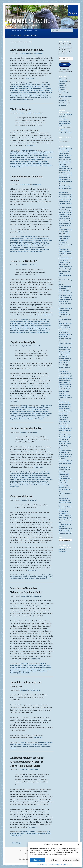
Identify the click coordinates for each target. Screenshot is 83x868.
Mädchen (41, 248)
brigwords (62, 117)
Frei (31, 90)
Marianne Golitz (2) (65, 380)
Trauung (39, 333)
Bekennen (31, 321)
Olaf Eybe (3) (63, 415)
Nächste (38, 250)
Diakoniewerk (25, 88)
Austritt (13, 321)
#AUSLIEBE (14, 152)
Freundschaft (22, 413)
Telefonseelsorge (15, 671)
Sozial (45, 165)
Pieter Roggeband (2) (66, 428)
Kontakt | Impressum (67, 864)
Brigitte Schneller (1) (65, 199)
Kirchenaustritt (15, 329)
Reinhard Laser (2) (65, 435)
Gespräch (48, 325)
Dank (46, 87)
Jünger (46, 577)
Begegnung (14, 665)
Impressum (62, 550)
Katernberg (48, 667)
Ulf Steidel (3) (63, 481)
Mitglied (44, 331)
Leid (31, 483)
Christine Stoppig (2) (65, 210)
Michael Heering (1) (65, 406)
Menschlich (42, 94)
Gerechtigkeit (32, 325)
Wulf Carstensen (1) (65, 533)
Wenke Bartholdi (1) (65, 516)
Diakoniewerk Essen (36, 88)
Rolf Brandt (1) (64, 439)
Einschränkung (15, 477)
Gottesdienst (22, 158)
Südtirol (45, 96)
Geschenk (42, 90)
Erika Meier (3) (63, 234)
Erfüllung (43, 323)
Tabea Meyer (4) (64, 474)
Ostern (48, 483)
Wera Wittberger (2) (65, 518)
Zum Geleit (62, 105)
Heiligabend (30, 667)
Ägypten (28, 85)
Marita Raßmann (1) (65, 385)
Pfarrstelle (31, 419)
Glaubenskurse (32, 415)
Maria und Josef (34, 94)
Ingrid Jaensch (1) (65, 330)
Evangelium (24, 156)
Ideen (40, 327)
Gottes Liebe (45, 479)
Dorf (44, 88)
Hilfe (32, 158)
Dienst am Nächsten (34, 242)
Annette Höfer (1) (64, 171)
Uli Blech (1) (63, 483)
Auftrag (13, 408)
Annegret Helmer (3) (65, 168)
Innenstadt (41, 246)
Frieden (25, 577)
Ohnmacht (13, 746)
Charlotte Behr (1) (65, 201)
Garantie (35, 90)
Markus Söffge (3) (65, 389)
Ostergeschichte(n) (21, 496)
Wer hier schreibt (16, 35)
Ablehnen (53, 860)
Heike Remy (33, 265)
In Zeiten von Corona (66, 96)
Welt (18, 487)
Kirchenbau (25, 94)
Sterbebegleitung (35, 746)
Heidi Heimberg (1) (65, 297)
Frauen (41, 244)
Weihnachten (36, 98)
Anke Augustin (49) (65, 160)
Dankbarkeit (31, 410)
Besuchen (47, 408)
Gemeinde (49, 413)
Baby (33, 85)
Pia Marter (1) (63, 426)
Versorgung (39, 251)
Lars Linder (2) (64, 371)
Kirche (19, 94)
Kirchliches (63, 101)
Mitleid (22, 250)
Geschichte (45, 156)
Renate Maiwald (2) (65, 437)
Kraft (20, 331)
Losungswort (44, 417)
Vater (32, 485)
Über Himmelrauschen (31, 31)
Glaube (19, 744)
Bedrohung (28, 474)
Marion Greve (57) (65, 382)
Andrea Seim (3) (64, 153)
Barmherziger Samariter (36, 152)
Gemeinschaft (37, 156)
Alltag (42, 406)
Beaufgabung (24, 408)
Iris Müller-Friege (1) (65, 334)
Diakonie (18, 88)
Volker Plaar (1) (64, 513)
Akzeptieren (37, 860)
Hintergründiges (32, 237)
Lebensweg (26, 483)
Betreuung (38, 240)
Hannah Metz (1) (64, 289)
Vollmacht (13, 748)
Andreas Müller (38, 53)
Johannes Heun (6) (65, 350)
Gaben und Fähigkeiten (38, 413)
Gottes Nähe (22, 92)
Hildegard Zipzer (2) (65, 323)
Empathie (22, 90)
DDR (20, 242)
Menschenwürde (15, 161)
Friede (12, 325)
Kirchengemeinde (35, 329)
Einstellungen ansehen (71, 860)
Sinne (28, 485)
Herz (35, 92)
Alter (48, 320)
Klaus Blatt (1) (63, 365)
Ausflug (22, 474)
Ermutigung (45, 411)
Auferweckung (15, 474)
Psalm (43, 834)
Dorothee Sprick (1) (65, 223)
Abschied (43, 320)
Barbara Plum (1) (64, 186)
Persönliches (63, 103)
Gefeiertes (32, 150)
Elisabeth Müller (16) (65, 230)
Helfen (28, 158)
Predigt (29, 163)
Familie (27, 90)
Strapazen (24, 98)
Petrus (26, 419)
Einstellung (45, 410)
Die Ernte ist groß (20, 109)
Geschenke (49, 90)
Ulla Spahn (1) (63, 485)
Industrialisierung (32, 246)
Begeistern (38, 85)
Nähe (41, 96)
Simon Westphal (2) (65, 457)
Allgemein (62, 79)
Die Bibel (13, 577)
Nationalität (14, 163)
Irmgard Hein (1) (64, 337)
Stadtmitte (32, 251)
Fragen (48, 323)
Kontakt (20, 483)
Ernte (18, 156)
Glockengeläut (36, 479)
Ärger (17, 321)
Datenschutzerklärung (54, 864)
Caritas (44, 240)
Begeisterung (46, 85)
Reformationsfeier (16, 165)
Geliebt (17, 325)
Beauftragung (32, 408)
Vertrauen (18, 835)
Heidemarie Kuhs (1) (65, 295)
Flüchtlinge (35, 244)
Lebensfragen (33, 331)
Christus (13, 476)
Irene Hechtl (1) (64, 332)
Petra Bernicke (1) (65, 422)
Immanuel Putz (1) (65, 328)
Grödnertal (30, 92)
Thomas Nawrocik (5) (66, 478)
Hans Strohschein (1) (66, 293)
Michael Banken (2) (65, 404)
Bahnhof (35, 238)
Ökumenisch (28, 238)
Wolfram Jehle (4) (64, 531)
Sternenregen (68, 115)
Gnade (39, 415)
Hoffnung (35, 327)
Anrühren (19, 85)
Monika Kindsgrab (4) (66, 411)
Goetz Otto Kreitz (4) (65, 267)
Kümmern (13, 94)
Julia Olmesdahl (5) (65, 358)
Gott (24, 667)
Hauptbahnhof (14, 246)
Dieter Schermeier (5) (66, 219)
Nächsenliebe (14, 333)
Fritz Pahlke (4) (64, 260)
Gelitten (17, 479)
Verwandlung (44, 579)
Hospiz (23, 834)
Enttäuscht (27, 323)
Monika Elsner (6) (64, 409)
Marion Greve (38, 596)
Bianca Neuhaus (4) (65, 197)
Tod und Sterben (46, 746)
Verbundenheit (39, 485)
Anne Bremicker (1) (65, 162)
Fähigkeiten (14, 413)
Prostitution (20, 251)
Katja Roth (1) (63, 363)
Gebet (12, 479)
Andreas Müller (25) (65, 155)
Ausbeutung (14, 238)
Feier (45, 477)
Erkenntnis (31, 477)
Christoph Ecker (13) (65, 212)
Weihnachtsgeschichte (17, 100)
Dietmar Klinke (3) (65, 221)
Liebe (39, 331)
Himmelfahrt (14, 481)
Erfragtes (62, 83)
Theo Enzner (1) (64, 476)
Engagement (44, 154)
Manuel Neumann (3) (65, 376)
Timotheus (33, 333)
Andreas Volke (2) (65, 158)
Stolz (12, 167)
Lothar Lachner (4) (65, 374)
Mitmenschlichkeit (36, 161)
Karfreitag (35, 744)
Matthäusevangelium (37, 159)
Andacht (13, 85)
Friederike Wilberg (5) (66, 258)
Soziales (50, 165)
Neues (21, 419)
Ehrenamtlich (14, 90)
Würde (16, 167)
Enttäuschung (35, 323)
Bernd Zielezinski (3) (65, 195)
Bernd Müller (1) (64, 192)
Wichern (21, 167)
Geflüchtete (19, 667)
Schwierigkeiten (15, 485)
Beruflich (23, 87)
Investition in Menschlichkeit (27, 50)
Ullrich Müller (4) (64, 487)
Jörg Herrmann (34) (65, 347)
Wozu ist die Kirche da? (24, 261)
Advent (48, 83)
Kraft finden (29, 834)
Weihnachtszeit (29, 100)
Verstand (13, 487)
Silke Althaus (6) (64, 452)
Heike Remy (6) (64, 302)
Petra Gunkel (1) (64, 424)
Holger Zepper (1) (64, 326)
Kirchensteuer (45, 329)
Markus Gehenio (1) (65, 387)
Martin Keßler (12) (65, 396)
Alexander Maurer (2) (66, 149)
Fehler (30, 156)
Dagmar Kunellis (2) (65, 214)
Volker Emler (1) (64, 511)
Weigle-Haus (25, 671)
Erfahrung (28, 411)
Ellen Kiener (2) (64, 232)
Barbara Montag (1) (65, 179)
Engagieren (20, 323)
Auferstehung (44, 472)
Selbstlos (23, 485)
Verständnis (46, 333)
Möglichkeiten (14, 419)
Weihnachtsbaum (46, 98)
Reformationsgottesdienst (29, 165)
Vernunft (46, 485)
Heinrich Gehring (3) (65, 308)
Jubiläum (13, 159)
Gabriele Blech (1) (65, 262)
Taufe (28, 333)
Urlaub (30, 98)
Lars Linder (37, 346)
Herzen (39, 92)
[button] (79, 844)
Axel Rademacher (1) (66, 173)
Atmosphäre (48, 406)
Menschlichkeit (15, 96)
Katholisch (13, 483)
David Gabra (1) (64, 216)
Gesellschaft (14, 92)
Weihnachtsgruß (15, 673)
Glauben (13, 327)
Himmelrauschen (16, 31)
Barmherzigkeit (48, 152)
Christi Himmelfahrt (44, 474)
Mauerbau (35, 248)
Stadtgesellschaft (15, 98)
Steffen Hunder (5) (65, 468)
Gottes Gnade (45, 415)
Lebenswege (37, 834)
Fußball (29, 413)
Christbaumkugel (39, 87)
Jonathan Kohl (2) (65, 352)
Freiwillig (47, 244)
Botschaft (35, 474)
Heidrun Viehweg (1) (65, 299)
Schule (37, 419)
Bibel (51, 575)
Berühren (13, 87)
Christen (13, 154)
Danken (13, 88)
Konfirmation (14, 331)
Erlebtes (31, 83)
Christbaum (30, 87)
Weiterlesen (31, 78)
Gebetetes (62, 88)
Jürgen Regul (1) (64, 354)
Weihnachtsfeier (42, 671)
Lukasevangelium (26, 248)
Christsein (46, 321)
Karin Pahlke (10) (64, 361)
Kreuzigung (27, 579)
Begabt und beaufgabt (23, 342)
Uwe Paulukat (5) (64, 500)
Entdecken (22, 411)
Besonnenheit (38, 321)
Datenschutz (63, 552)
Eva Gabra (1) (63, 243)
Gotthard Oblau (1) (65, 269)
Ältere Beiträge (15, 843)
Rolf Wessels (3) (64, 441)
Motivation (45, 161)
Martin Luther (20, 159)
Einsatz (21, 244)
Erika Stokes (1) (64, 238)
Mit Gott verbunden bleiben (26, 428)
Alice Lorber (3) (64, 151)
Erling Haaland (36, 411)
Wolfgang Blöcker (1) (66, 529)
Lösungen (25, 331)
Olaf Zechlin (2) (64, 417)
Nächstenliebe (34, 96)
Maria (33, 579)
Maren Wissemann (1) (66, 378)
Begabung (40, 408)
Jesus (50, 92)
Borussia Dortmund (16, 410)
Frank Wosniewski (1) (66, 251)
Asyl (24, 85)
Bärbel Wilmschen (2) (66, 175)
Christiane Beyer (35, 690)
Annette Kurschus (23, 152)
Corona (25, 410)
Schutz (26, 251)
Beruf (18, 87)
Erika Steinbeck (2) (65, 236)
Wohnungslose (25, 673)
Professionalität (36, 163)
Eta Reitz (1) (63, 241)
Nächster (13, 251)
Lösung (37, 417)
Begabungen (23, 321)
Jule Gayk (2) (63, 356)
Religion (40, 165)
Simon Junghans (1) (65, 454)
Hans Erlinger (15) (65, 291)
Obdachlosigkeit (36, 669)
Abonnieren (65, 65)
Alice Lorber (33, 500)
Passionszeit (26, 746)
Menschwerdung (25, 96)
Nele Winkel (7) (64, 413)
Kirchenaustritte (25, 329)
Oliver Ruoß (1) (64, 419)
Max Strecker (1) (64, 402)
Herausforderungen (26, 327)
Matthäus (28, 159)
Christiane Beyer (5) (65, 208)
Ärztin (17, 408)
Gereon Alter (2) (64, 264)
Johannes (32, 481)
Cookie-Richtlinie (42, 864)
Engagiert (13, 156)
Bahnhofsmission (44, 238)
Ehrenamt (49, 88)
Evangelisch (39, 477)
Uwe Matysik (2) (64, 498)
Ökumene (21, 238)
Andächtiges (25, 83)
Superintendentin (46, 669)
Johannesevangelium (41, 481)
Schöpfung (22, 333)
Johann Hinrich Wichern (46, 158)
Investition (45, 92)
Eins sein (39, 476)
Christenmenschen (22, 154)
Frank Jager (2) (64, 249)
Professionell (46, 163)
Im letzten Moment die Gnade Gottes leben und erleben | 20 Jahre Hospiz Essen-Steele (27, 762)
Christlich (49, 240)
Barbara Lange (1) (65, 177)
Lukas (18, 248)
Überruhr (43, 664)
